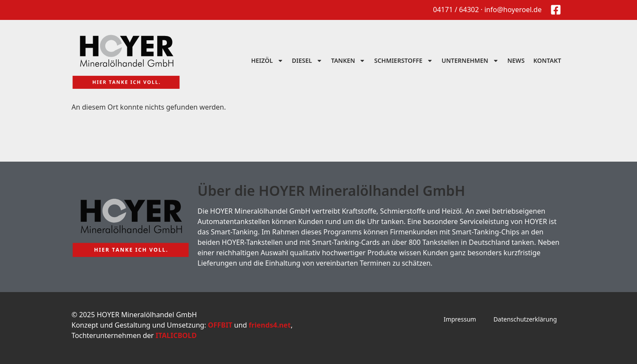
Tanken (348, 61)
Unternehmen (470, 61)
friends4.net (270, 325)
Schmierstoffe (403, 61)
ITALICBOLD (176, 335)
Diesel (307, 61)
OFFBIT (220, 325)
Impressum (460, 319)
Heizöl (267, 61)
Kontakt (547, 60)
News (516, 60)
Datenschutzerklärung (525, 319)
